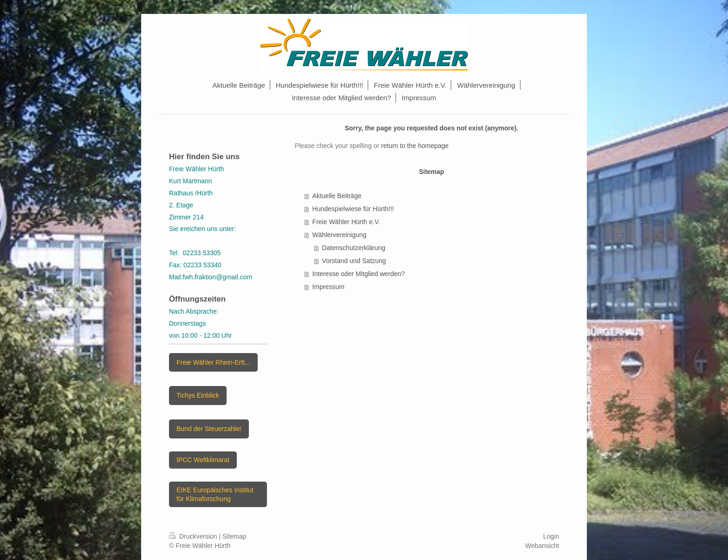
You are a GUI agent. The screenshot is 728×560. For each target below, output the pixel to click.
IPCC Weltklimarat (203, 460)
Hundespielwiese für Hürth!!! (353, 209)
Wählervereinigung (340, 235)
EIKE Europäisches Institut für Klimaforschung (215, 494)
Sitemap (234, 536)
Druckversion (194, 536)
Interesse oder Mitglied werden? (359, 274)
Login (551, 536)
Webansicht (542, 546)
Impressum (328, 287)
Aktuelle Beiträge (337, 196)
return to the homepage (415, 146)
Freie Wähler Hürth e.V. (346, 222)
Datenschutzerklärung (354, 248)
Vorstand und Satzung (354, 261)
